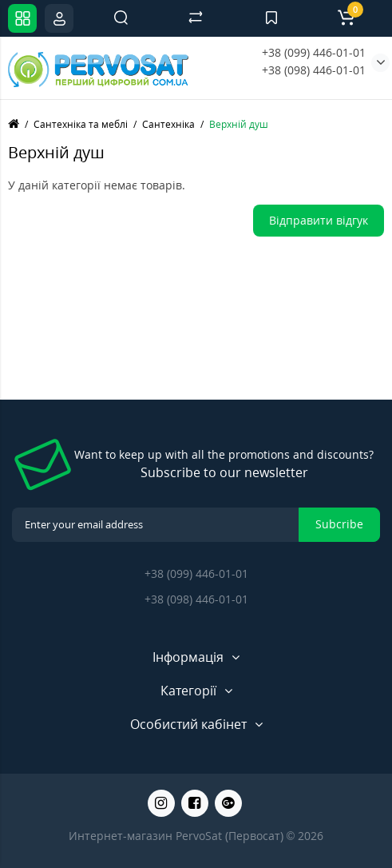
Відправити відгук (319, 220)
